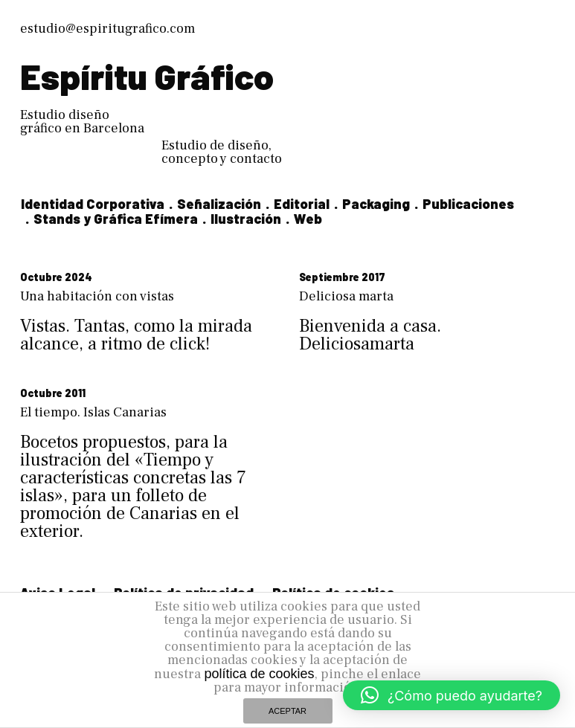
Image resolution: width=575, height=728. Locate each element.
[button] (452, 695)
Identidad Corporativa (93, 204)
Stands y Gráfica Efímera (116, 219)
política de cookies (259, 674)
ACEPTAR (287, 711)
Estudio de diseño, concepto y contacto (222, 152)
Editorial (302, 204)
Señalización (219, 204)
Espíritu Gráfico (147, 76)
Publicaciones (468, 204)
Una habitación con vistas (97, 296)
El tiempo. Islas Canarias (93, 412)
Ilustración (246, 219)
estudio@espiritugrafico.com (107, 29)
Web (308, 219)
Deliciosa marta (346, 296)
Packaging (376, 204)
